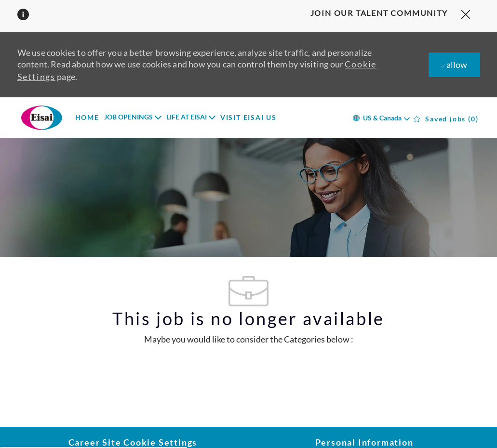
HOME (87, 118)
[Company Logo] (41, 118)
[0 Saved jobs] (446, 119)
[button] (381, 117)
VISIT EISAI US (248, 118)
